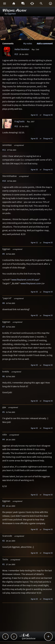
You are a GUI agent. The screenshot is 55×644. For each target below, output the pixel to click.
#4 (4, 439)
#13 (16, 54)
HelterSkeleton (22, 49)
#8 (4, 303)
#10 (4, 181)
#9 (4, 254)
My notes (28, 43)
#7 (4, 327)
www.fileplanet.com (31, 283)
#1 (4, 564)
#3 (4, 506)
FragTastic (20, 121)
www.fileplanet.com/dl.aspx (25, 280)
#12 (16, 126)
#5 (4, 412)
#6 (4, 376)
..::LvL (25, 635)
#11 (4, 150)
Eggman (12, 14)
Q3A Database (29, 638)
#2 (4, 541)
